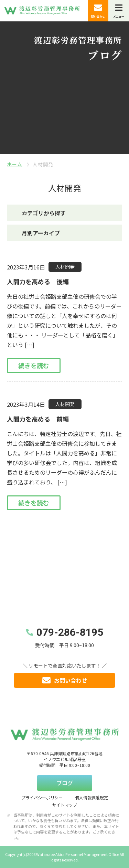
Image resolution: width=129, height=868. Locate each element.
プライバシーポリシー (42, 797)
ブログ (65, 783)
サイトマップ (65, 805)
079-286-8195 (70, 632)
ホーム (15, 164)
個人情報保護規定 (92, 797)
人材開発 (65, 267)
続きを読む (34, 365)
